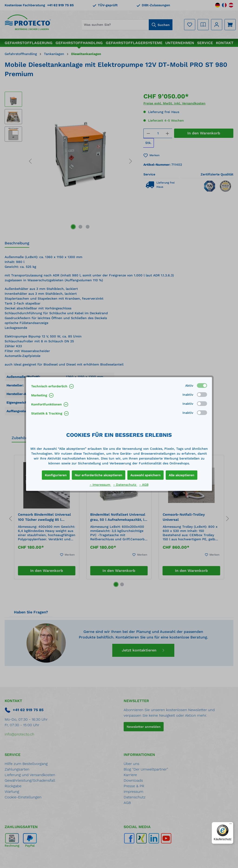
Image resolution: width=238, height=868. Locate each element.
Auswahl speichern (145, 475)
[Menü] (231, 825)
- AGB (144, 485)
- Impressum (101, 485)
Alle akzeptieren (182, 475)
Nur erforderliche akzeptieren (99, 475)
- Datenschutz (125, 485)
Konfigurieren (56, 475)
